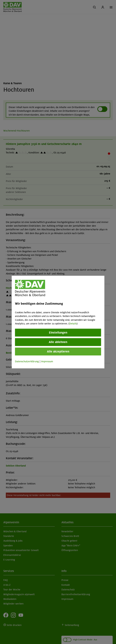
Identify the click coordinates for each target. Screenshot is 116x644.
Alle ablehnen (58, 342)
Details (73, 324)
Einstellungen (58, 333)
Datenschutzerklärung (27, 361)
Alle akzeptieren (58, 351)
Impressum (47, 361)
